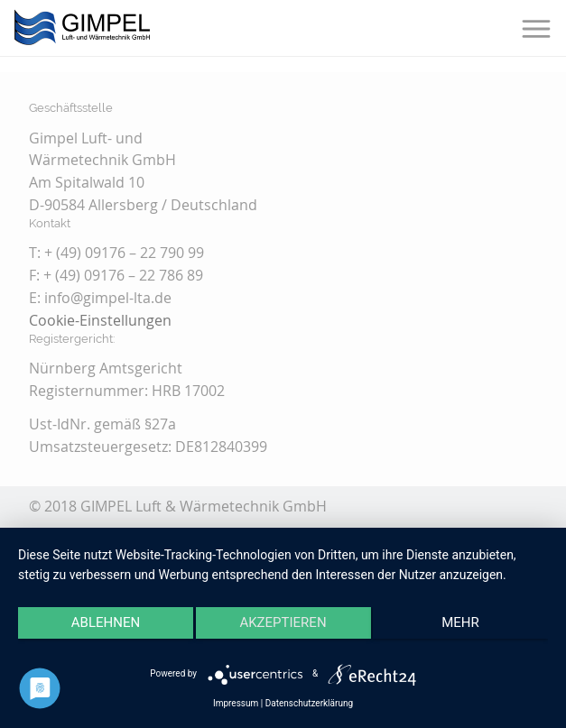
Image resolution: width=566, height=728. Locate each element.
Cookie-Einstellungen (100, 320)
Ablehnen (106, 622)
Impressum (236, 703)
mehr (460, 622)
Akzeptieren (283, 622)
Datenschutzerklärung (309, 703)
